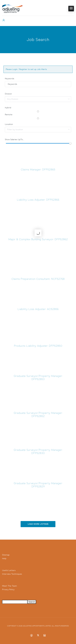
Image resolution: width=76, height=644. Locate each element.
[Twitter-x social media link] (38, 635)
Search (32, 602)
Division (8, 94)
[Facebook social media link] (32, 635)
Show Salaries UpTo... (14, 140)
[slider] (70, 143)
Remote (9, 115)
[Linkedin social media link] (45, 635)
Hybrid (8, 108)
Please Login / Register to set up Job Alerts (26, 69)
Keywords (10, 79)
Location (9, 124)
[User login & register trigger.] (4, 20)
